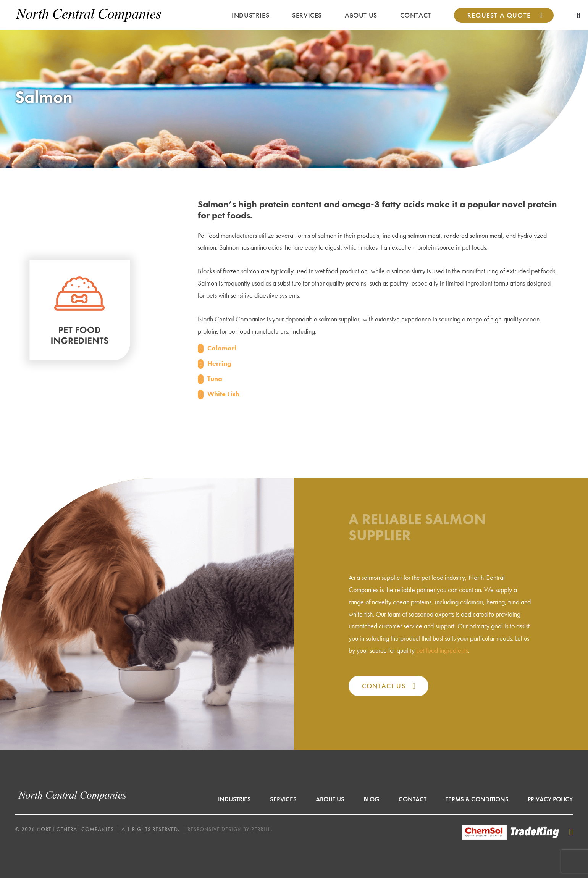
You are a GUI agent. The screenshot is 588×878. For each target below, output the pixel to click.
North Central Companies (89, 15)
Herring (219, 363)
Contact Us (384, 686)
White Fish (223, 394)
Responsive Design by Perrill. (230, 829)
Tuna (215, 378)
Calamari (222, 348)
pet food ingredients (442, 650)
